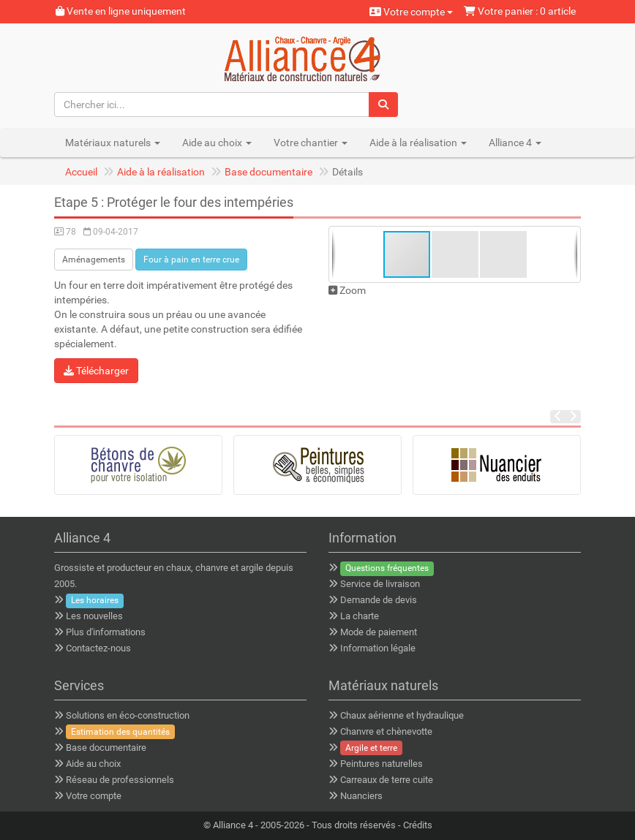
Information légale (378, 648)
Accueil (81, 172)
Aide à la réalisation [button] (418, 143)
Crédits (418, 825)
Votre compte (411, 12)
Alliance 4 (233, 825)
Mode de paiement (379, 632)
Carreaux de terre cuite (387, 780)
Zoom (347, 290)
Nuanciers (361, 796)
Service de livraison (380, 584)
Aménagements (94, 260)
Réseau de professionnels (120, 780)
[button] (456, 254)
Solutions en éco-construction (128, 715)
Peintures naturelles (382, 764)
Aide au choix (93, 764)
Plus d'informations (106, 632)
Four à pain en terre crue (191, 260)
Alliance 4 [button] (515, 143)
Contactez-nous (98, 648)
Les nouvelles (94, 616)
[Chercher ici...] (212, 105)
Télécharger (96, 371)
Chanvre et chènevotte (386, 731)
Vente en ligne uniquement (121, 11)
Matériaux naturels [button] (113, 143)
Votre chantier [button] (311, 143)
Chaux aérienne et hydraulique (402, 715)
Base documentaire (268, 172)
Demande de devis (379, 600)
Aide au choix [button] (217, 143)
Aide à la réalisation (161, 172)
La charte (360, 616)
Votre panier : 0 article (520, 11)
